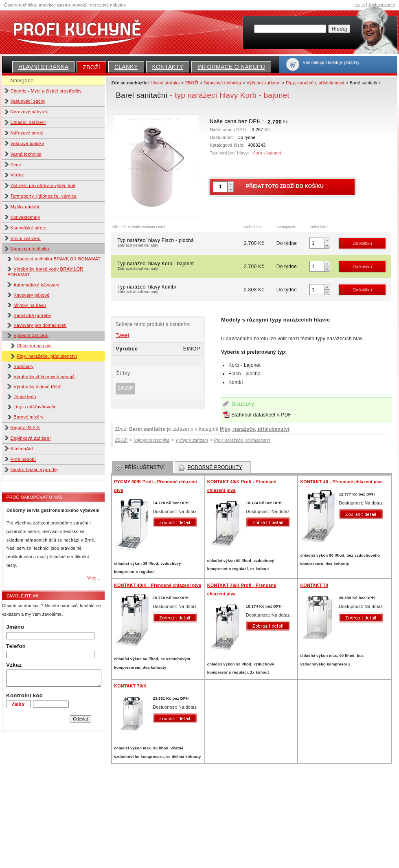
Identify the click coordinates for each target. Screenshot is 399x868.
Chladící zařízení (28, 122)
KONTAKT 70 (314, 585)
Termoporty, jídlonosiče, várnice (44, 196)
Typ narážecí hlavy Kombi (180, 290)
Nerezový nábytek (29, 112)
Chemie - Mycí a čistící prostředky (46, 91)
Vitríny (17, 175)
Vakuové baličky (27, 143)
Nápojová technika (30, 249)
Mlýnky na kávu (30, 305)
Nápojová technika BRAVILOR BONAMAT (57, 259)
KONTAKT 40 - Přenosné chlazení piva (341, 482)
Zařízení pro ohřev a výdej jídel (43, 185)
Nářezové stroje (27, 133)
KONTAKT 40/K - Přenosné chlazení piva (158, 585)
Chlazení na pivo (34, 346)
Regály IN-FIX (25, 427)
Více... (94, 578)
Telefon (16, 646)
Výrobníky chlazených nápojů (44, 377)
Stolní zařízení (26, 238)
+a (357, 5)
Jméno (15, 627)
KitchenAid (22, 449)
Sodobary (23, 366)
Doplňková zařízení (31, 438)
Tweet (122, 335)
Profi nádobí (23, 459)
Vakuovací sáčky (28, 101)
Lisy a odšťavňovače (35, 407)
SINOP (125, 388)
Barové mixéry (28, 417)
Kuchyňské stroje (28, 228)
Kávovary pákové (31, 295)
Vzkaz (14, 665)
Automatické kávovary (36, 285)
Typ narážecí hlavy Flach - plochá (180, 243)
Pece (16, 165)
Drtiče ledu (25, 397)
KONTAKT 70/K (130, 686)
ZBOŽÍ (91, 67)
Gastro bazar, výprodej (34, 469)
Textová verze (382, 5)
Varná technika (26, 154)
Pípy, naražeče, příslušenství (47, 356)
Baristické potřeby (32, 315)
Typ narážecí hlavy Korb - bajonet (180, 267)
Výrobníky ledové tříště (37, 387)
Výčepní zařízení (31, 335)
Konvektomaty (25, 217)
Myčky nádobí (25, 207)
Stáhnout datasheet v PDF (261, 415)
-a (363, 5)
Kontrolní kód (24, 695)
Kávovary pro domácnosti (40, 325)
